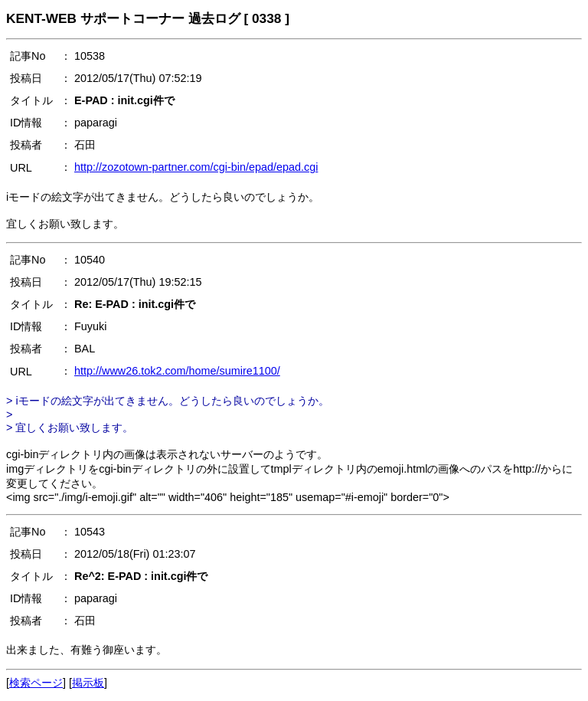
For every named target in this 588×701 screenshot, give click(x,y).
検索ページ (36, 683)
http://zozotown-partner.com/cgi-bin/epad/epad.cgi (196, 167)
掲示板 (88, 683)
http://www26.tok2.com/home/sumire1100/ (177, 371)
